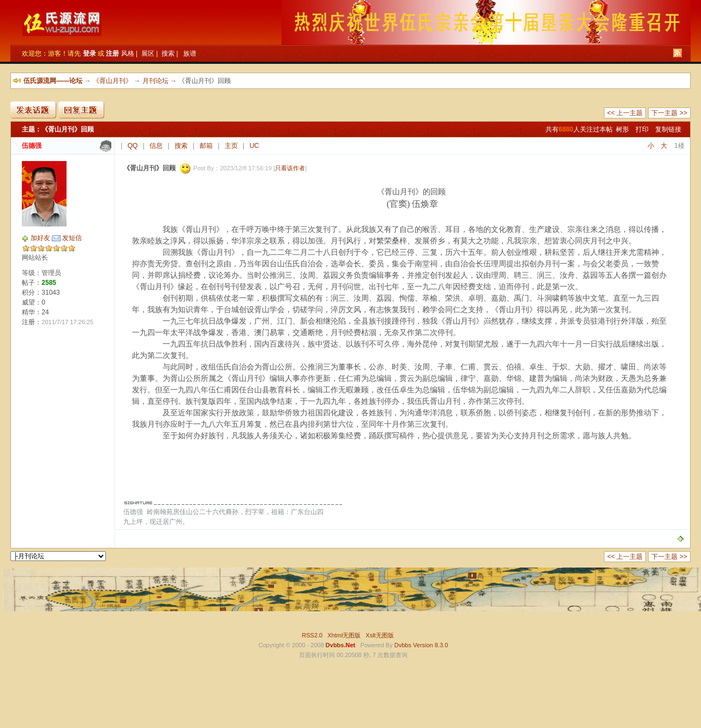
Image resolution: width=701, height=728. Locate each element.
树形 (622, 129)
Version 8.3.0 (430, 645)
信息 (156, 146)
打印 (642, 129)
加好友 (40, 238)
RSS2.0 (312, 635)
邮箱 (206, 146)
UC (254, 146)
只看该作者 (290, 168)
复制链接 (668, 129)
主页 (231, 146)
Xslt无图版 (379, 635)
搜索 (168, 53)
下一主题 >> (669, 113)
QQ (133, 146)
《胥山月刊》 (112, 81)
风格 (128, 53)
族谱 (190, 53)
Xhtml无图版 (344, 635)
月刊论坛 (155, 81)
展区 (148, 53)
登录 (89, 53)
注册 (112, 53)
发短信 (72, 238)
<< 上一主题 (625, 113)
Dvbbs (403, 645)
